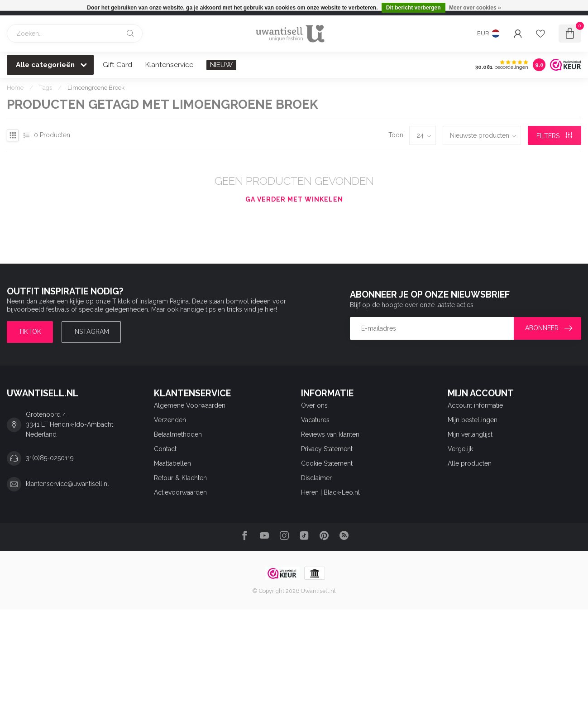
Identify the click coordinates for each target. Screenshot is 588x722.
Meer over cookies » (475, 8)
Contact (165, 449)
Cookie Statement (327, 463)
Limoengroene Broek (96, 87)
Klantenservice (169, 65)
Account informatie (475, 405)
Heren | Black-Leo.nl (330, 492)
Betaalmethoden (178, 434)
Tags (45, 87)
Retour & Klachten (180, 478)
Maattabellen (172, 463)
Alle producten (470, 463)
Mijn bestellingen (473, 420)
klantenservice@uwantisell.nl (67, 484)
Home (15, 87)
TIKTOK (30, 332)
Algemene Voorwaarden (190, 405)
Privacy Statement (327, 449)
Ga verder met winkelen (294, 199)
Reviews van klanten (330, 434)
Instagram (91, 332)
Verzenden (170, 420)
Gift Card (117, 65)
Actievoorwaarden (180, 492)
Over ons (314, 405)
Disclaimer (316, 478)
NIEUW (221, 65)
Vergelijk (460, 449)
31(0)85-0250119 (50, 458)
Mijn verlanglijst (470, 434)
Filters (554, 136)
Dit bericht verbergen (414, 8)
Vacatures (315, 420)
